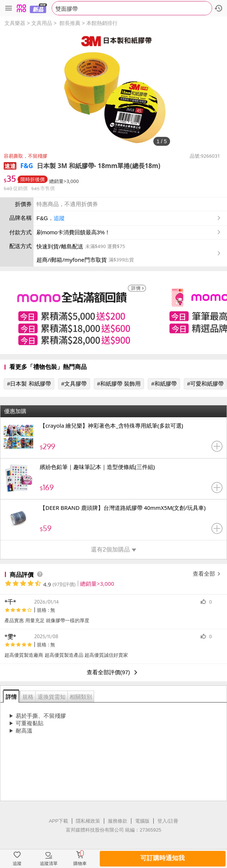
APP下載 (58, 821)
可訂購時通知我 (162, 858)
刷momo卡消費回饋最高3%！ (73, 232)
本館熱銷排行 (102, 23)
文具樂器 (15, 23)
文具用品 (42, 23)
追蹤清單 (49, 864)
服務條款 (118, 821)
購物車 (80, 864)
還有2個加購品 (113, 549)
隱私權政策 (88, 821)
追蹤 (59, 218)
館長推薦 (70, 23)
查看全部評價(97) (114, 672)
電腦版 (142, 821)
